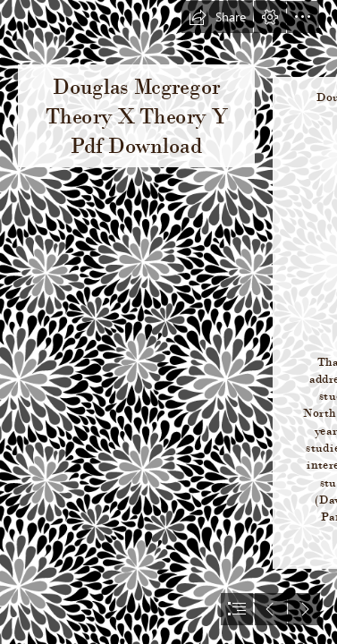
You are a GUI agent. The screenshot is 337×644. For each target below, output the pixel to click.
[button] (217, 17)
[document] (168, 322)
